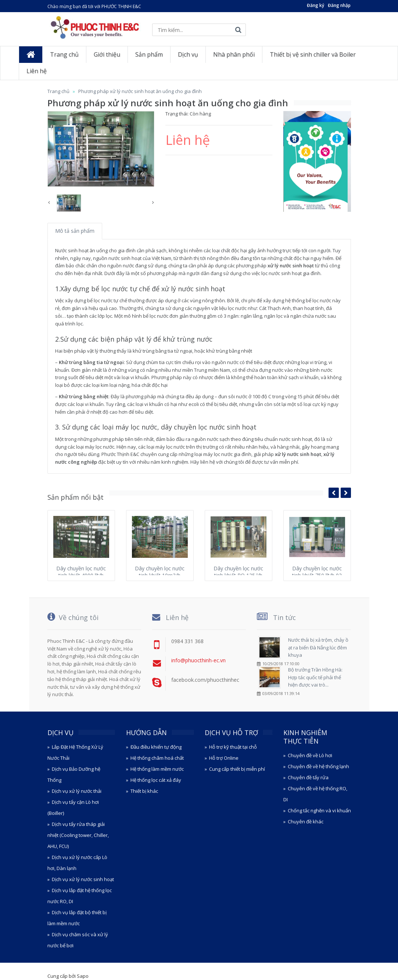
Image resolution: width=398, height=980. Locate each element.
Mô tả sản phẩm (75, 231)
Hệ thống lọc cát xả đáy (156, 780)
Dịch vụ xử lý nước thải (77, 791)
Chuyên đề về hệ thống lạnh (318, 766)
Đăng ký (315, 5)
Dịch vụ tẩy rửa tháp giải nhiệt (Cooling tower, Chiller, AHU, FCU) (78, 835)
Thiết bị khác (144, 791)
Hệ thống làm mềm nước (157, 769)
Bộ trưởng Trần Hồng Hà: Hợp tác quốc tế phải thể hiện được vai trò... (315, 677)
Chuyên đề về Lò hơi (310, 755)
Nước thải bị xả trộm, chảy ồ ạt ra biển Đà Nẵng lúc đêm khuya (318, 648)
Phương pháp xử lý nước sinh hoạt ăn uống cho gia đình (140, 91)
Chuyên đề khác (306, 822)
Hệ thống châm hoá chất (157, 758)
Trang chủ (58, 91)
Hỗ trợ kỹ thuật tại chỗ (233, 747)
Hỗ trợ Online (224, 758)
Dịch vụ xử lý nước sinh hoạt (83, 879)
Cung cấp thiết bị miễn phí (237, 769)
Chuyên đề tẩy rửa (308, 777)
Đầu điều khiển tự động (156, 747)
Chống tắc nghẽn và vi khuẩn (319, 810)
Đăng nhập (339, 5)
